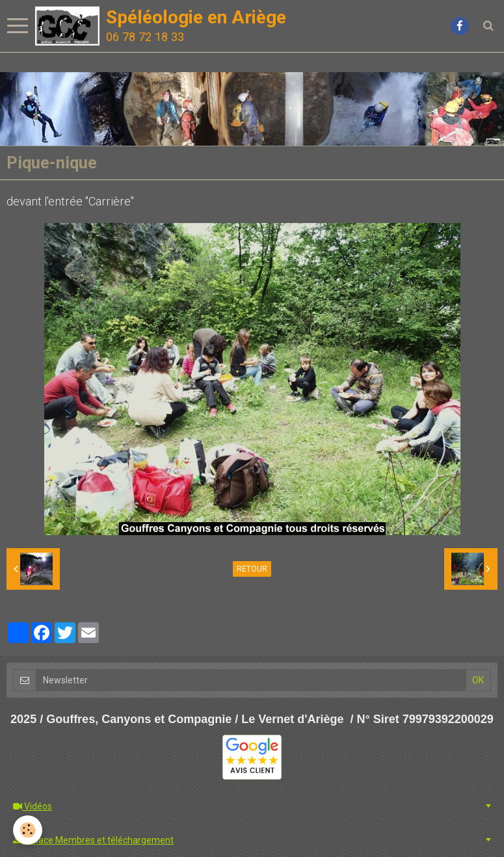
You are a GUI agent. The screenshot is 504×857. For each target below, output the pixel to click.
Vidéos (33, 806)
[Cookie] (28, 830)
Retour (252, 569)
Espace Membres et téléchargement (93, 840)
